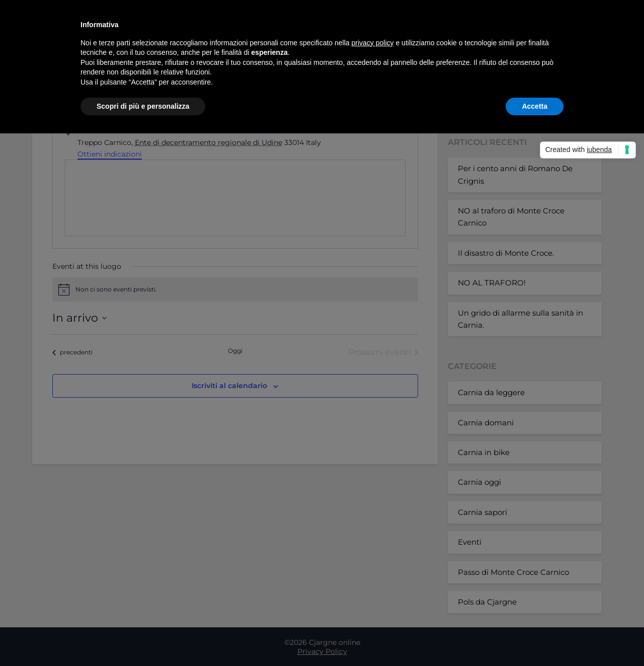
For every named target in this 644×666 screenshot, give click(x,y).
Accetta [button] (535, 106)
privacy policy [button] (373, 43)
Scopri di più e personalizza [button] (143, 106)
